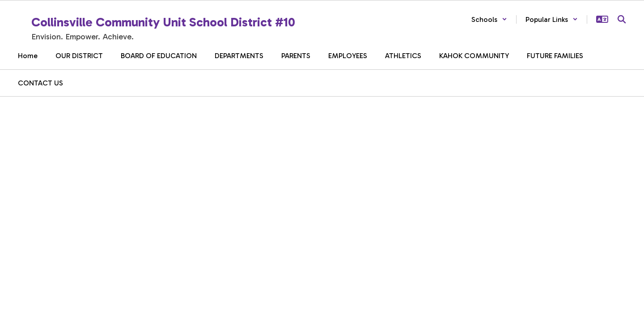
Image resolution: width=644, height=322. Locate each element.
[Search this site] (622, 19)
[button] (489, 19)
